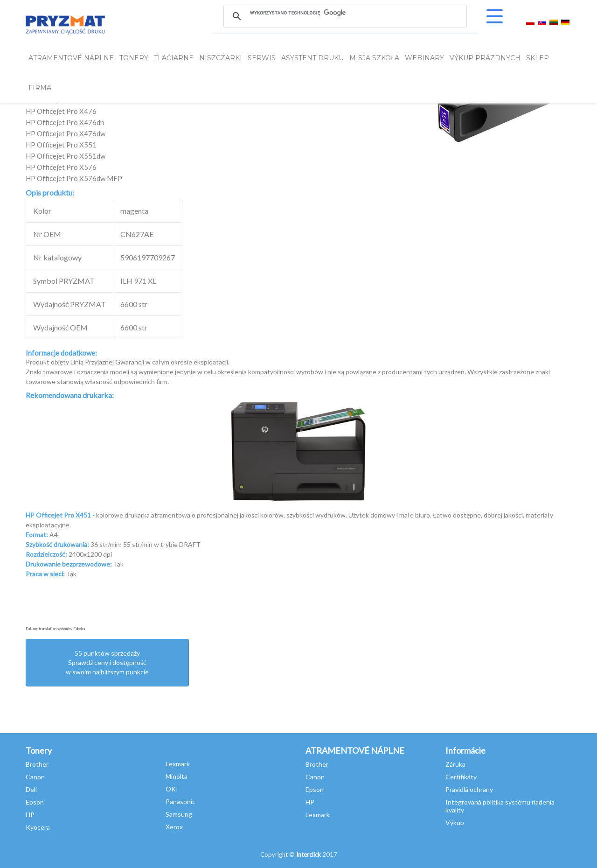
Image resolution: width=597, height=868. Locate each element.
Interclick (309, 854)
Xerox (174, 827)
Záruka (455, 764)
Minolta (177, 776)
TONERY (134, 58)
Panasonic (180, 801)
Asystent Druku (312, 58)
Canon (35, 777)
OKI (172, 789)
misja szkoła (374, 58)
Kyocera (38, 827)
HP (30, 815)
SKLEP (538, 58)
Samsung (179, 814)
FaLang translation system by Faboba (55, 629)
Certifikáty (461, 777)
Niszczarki (221, 58)
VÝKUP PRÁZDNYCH (485, 58)
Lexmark (178, 764)
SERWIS (262, 58)
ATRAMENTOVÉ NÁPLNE (71, 58)
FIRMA (40, 88)
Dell (31, 789)
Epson (35, 802)
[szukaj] (345, 13)
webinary (424, 58)
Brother (37, 764)
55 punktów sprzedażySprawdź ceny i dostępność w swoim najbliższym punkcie (107, 662)
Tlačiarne (174, 58)
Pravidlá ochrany (469, 789)
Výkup (455, 822)
